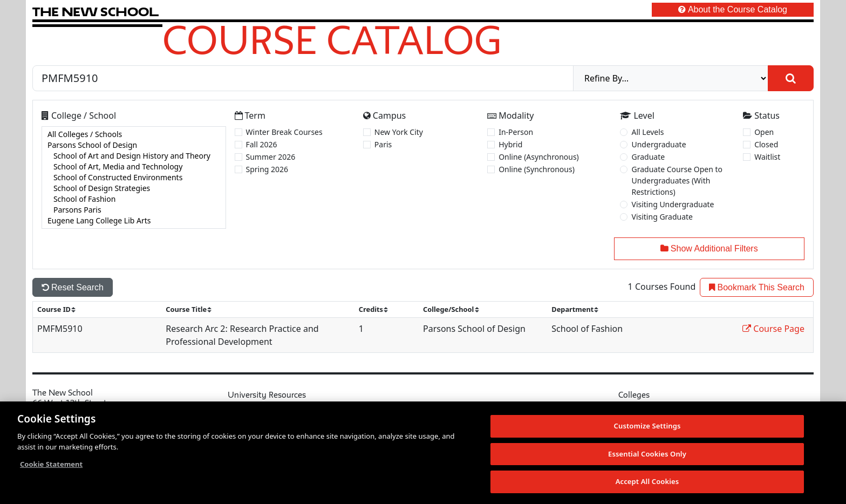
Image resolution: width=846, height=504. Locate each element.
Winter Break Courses (284, 132)
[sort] (61, 309)
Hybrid (510, 144)
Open (764, 132)
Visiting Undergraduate (673, 204)
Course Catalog (332, 39)
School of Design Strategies (134, 188)
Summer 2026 (271, 157)
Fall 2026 (262, 144)
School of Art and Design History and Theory (134, 156)
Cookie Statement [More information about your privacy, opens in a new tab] (51, 465)
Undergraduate (659, 144)
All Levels (647, 132)
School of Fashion (134, 199)
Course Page (773, 329)
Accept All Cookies (647, 482)
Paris (383, 144)
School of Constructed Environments (134, 178)
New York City (399, 132)
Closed (766, 144)
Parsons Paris (134, 210)
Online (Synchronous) (537, 169)
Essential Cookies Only (647, 454)
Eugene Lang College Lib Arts (134, 221)
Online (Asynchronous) (539, 157)
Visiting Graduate (662, 217)
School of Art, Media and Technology (134, 167)
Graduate (648, 157)
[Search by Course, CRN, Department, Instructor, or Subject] (303, 78)
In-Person (516, 132)
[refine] (671, 78)
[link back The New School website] (95, 12)
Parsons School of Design (134, 145)
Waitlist (767, 157)
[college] (134, 178)
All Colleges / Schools (134, 134)
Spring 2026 (267, 169)
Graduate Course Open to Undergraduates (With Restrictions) (677, 181)
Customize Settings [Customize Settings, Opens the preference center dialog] (647, 427)
